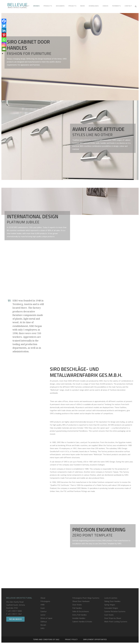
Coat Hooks (109, 615)
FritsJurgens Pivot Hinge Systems (86, 598)
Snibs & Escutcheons (81, 611)
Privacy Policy (71, 639)
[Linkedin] (4, 30)
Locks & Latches (111, 598)
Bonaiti (43, 625)
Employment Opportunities (95, 639)
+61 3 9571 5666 (15, 611)
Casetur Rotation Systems (115, 611)
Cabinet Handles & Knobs (82, 622)
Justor (43, 615)
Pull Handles (77, 608)
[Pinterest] (4, 35)
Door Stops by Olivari (113, 618)
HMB (42, 605)
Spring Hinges (110, 605)
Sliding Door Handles (112, 601)
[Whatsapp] (4, 40)
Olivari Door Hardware (81, 601)
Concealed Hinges (111, 608)
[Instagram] (4, 44)
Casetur (43, 611)
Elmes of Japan (46, 618)
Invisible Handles (79, 618)
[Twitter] (4, 26)
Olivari (43, 598)
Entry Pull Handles (80, 615)
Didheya (44, 622)
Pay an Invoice (15, 619)
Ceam (43, 608)
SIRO (42, 628)
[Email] (4, 49)
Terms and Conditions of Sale (46, 639)
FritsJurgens (45, 601)
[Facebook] (4, 21)
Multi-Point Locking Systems (116, 622)
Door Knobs (77, 605)
